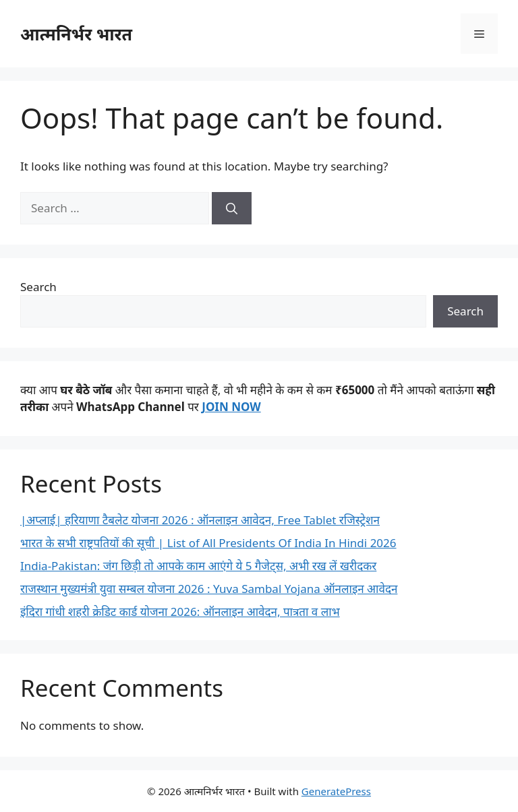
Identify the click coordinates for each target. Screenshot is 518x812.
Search (38, 287)
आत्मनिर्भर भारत (76, 34)
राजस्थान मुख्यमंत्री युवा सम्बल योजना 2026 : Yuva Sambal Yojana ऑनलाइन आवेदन (209, 589)
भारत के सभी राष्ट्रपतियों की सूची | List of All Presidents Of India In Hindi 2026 (208, 543)
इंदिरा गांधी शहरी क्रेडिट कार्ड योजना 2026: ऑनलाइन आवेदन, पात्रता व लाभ (180, 612)
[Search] (232, 208)
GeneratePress (336, 791)
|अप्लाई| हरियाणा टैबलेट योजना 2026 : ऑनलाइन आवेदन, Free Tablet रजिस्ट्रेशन (200, 520)
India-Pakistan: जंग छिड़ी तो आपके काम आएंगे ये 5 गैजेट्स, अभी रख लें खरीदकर (198, 566)
